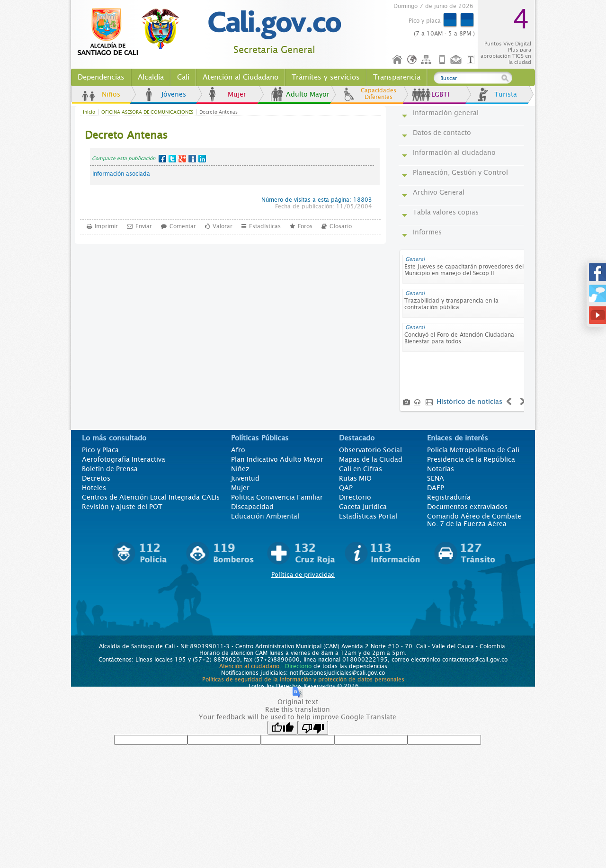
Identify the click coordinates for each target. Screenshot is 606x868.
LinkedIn (202, 159)
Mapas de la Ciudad (371, 459)
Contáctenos (457, 60)
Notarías (441, 469)
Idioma (413, 60)
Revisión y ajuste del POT (122, 507)
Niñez (240, 469)
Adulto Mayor (308, 94)
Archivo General (439, 192)
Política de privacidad (303, 575)
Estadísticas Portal (368, 516)
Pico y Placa (100, 450)
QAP (346, 488)
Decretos (96, 478)
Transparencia (397, 77)
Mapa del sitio (428, 60)
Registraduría (449, 497)
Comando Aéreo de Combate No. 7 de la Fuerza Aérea (474, 520)
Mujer (237, 94)
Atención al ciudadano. (250, 666)
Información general (446, 113)
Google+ (182, 159)
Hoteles (94, 488)
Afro (238, 450)
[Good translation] (283, 728)
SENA (436, 478)
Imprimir (106, 226)
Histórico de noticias (469, 402)
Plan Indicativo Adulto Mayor (277, 459)
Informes (427, 232)
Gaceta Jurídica (363, 507)
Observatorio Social (370, 450)
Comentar (183, 226)
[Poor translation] (313, 728)
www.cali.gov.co (132, 32)
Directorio (355, 497)
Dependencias (101, 77)
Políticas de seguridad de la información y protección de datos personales (303, 680)
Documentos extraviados (467, 507)
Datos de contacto (442, 133)
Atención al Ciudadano (241, 77)
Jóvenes (174, 94)
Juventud (245, 478)
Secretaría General (274, 50)
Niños (111, 94)
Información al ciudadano (454, 152)
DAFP (436, 488)
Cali (183, 77)
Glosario (341, 226)
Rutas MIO (355, 478)
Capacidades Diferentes (379, 94)
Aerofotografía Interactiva (124, 459)
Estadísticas (265, 226)
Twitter (172, 159)
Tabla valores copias (446, 212)
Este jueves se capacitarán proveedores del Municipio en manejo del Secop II (464, 270)
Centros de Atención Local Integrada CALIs (151, 497)
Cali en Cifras (361, 469)
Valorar (223, 226)
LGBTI (440, 94)
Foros (305, 226)
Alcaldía (151, 77)
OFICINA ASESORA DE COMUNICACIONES (147, 112)
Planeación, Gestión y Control (460, 172)
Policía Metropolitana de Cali (473, 450)
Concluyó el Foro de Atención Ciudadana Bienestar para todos (459, 338)
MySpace (192, 159)
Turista (506, 94)
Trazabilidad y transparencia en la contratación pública (451, 304)
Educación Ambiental (265, 516)
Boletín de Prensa (110, 469)
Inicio (398, 60)
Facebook (162, 159)
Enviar (144, 226)
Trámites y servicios (326, 77)
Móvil (442, 60)
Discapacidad (252, 507)
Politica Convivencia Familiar (277, 497)
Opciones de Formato (472, 60)
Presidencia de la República (471, 459)
